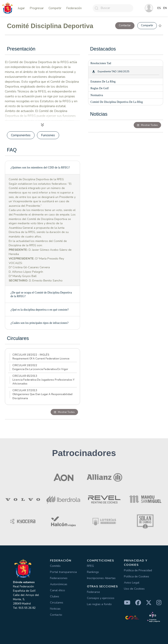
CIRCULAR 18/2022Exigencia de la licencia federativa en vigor (40, 367)
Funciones (48, 135)
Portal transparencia (63, 572)
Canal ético (57, 590)
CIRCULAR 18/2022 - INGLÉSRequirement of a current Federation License (41, 357)
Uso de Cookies (134, 589)
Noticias (55, 609)
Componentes (21, 135)
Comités (55, 566)
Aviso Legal (132, 582)
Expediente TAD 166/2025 (114, 71)
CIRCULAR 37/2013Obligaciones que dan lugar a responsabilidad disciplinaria (42, 394)
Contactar (125, 25)
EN (165, 8)
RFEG (90, 566)
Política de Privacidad (138, 570)
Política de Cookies (137, 576)
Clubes (55, 596)
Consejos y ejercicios (101, 598)
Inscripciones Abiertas (101, 578)
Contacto (56, 615)
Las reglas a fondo (99, 604)
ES (159, 8)
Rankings (93, 572)
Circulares (57, 602)
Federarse (93, 592)
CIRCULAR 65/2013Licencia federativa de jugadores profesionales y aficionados (43, 380)
